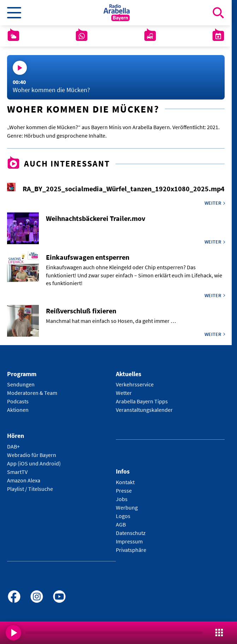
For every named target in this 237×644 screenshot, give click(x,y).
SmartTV (17, 472)
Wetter (124, 393)
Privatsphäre (131, 550)
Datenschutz (131, 533)
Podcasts (18, 401)
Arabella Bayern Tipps (142, 401)
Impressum (129, 541)
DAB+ (13, 446)
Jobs (122, 499)
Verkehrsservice (135, 384)
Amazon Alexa (24, 480)
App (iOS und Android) (34, 463)
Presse (124, 490)
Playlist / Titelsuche (30, 489)
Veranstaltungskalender (144, 410)
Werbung (127, 507)
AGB (121, 524)
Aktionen (18, 410)
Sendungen (21, 384)
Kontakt (125, 482)
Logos (123, 516)
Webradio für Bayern (32, 455)
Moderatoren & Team (32, 393)
